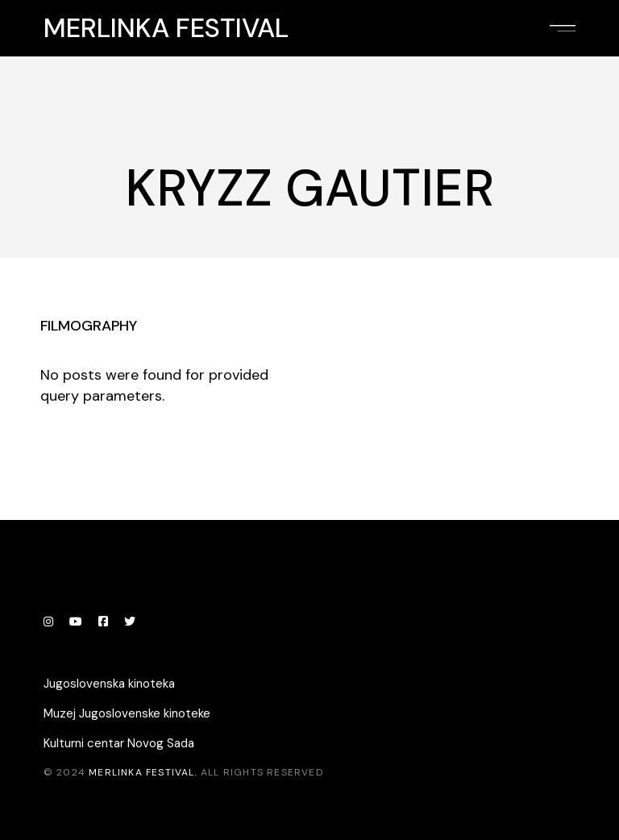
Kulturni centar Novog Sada (119, 743)
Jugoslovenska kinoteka (109, 684)
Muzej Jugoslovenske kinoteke (127, 713)
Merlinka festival (166, 28)
